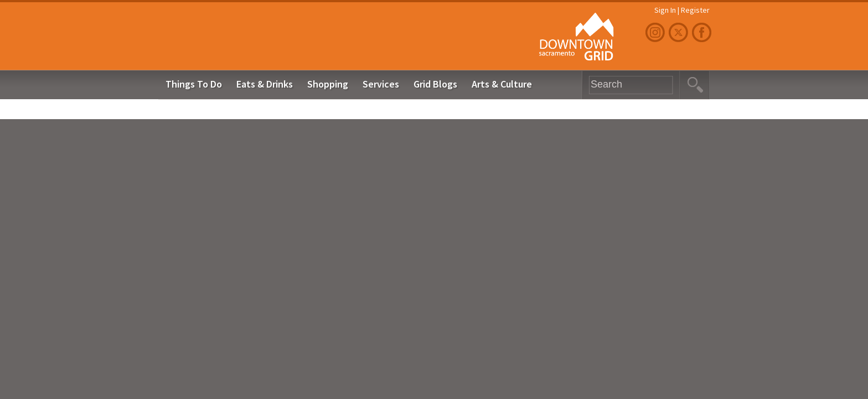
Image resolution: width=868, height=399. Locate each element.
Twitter (680, 32)
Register (695, 10)
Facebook (703, 32)
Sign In (665, 10)
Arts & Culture (502, 84)
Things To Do (194, 84)
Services (381, 84)
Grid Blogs (435, 84)
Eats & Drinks (265, 84)
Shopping (328, 84)
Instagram (657, 32)
